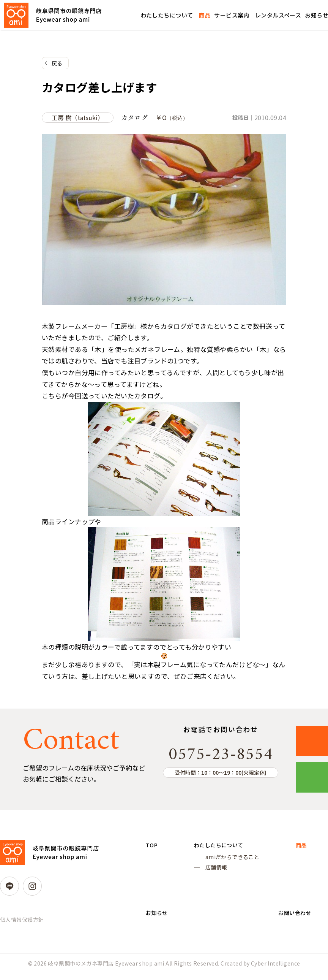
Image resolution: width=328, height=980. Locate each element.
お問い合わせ (293, 923)
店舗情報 (214, 872)
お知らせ (158, 923)
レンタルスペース (278, 15)
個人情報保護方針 (22, 922)
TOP (152, 848)
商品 (204, 15)
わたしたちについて (167, 15)
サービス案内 (232, 15)
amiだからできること (230, 861)
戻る (57, 63)
